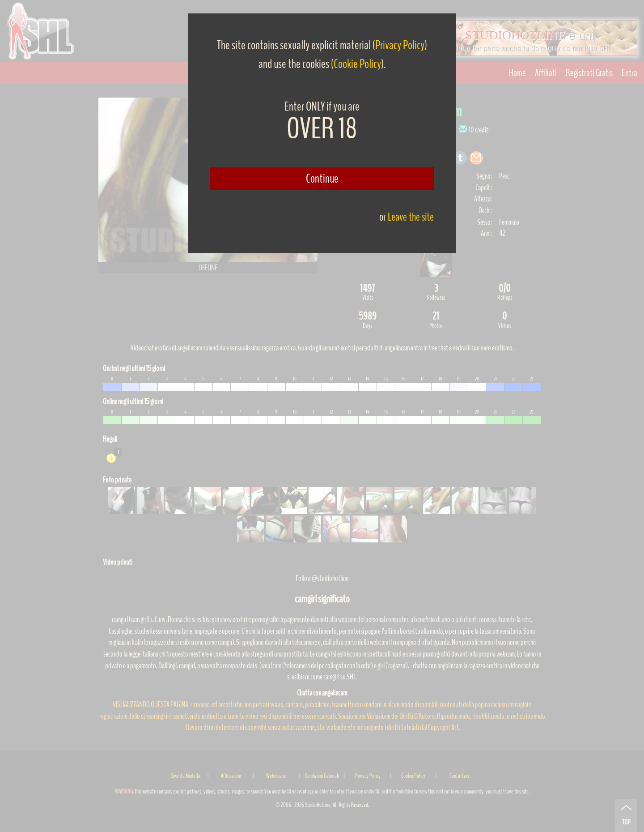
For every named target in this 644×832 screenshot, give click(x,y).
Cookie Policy (357, 64)
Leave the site (411, 217)
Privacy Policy (400, 45)
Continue (322, 179)
